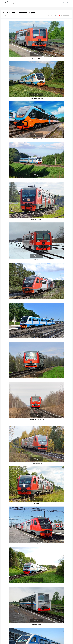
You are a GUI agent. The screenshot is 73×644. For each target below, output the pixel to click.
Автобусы (5, 16)
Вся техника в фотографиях (11, 3)
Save (38, 54)
